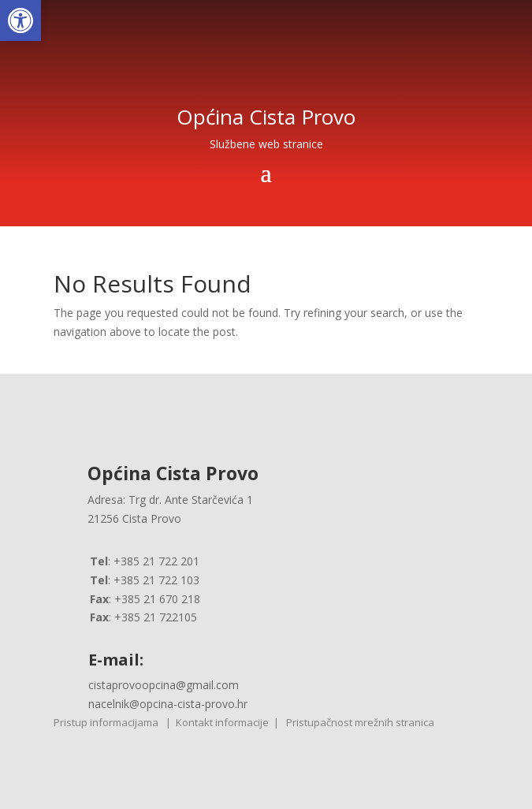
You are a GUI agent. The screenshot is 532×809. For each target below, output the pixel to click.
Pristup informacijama (106, 722)
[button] (20, 21)
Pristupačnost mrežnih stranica (360, 722)
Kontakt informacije (222, 722)
